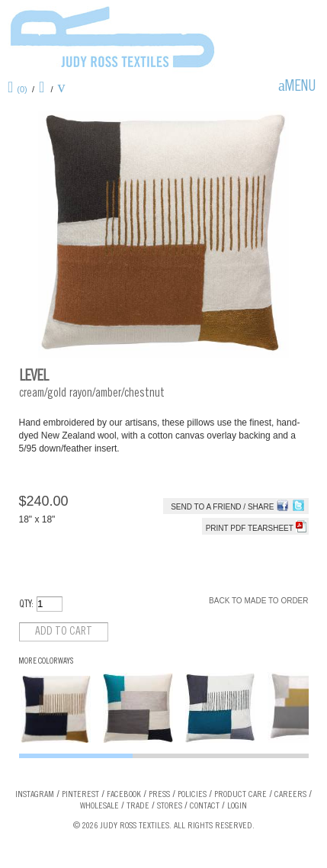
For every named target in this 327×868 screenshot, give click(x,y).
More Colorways (46, 662)
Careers (290, 795)
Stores (170, 806)
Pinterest (80, 795)
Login (237, 806)
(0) (22, 89)
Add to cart (64, 632)
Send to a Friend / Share (222, 507)
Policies (192, 795)
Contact (205, 806)
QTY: (26, 605)
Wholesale (99, 806)
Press (159, 795)
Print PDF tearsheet (256, 528)
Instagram (35, 795)
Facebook (124, 795)
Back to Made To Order (258, 601)
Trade (138, 806)
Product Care (240, 795)
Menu (300, 88)
